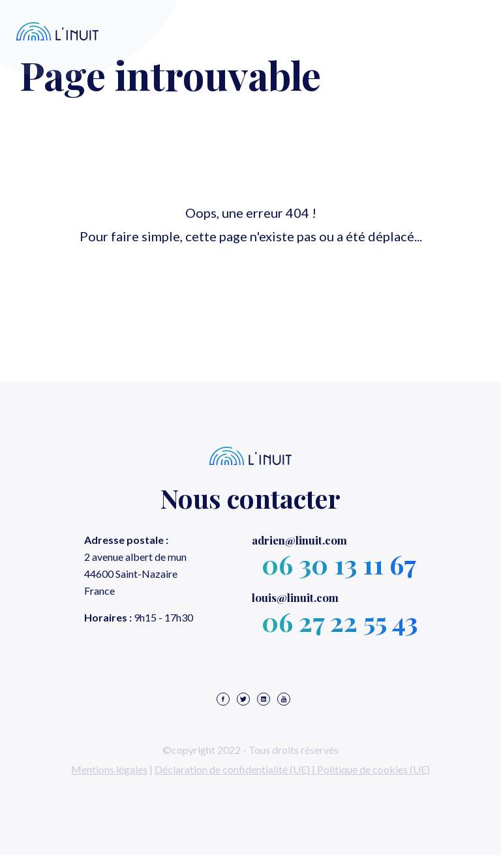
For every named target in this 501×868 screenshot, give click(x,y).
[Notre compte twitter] (243, 700)
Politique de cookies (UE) (373, 769)
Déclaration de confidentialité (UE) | (236, 769)
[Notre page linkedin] (264, 700)
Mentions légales (109, 769)
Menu (453, 32)
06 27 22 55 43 (340, 621)
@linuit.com (299, 540)
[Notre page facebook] (223, 700)
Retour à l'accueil (250, 280)
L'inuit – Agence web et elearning (58, 31)
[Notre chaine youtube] (284, 700)
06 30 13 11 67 (339, 564)
